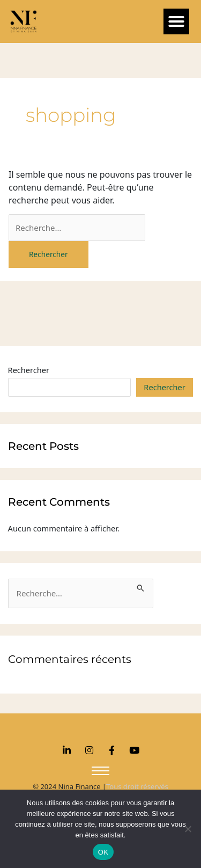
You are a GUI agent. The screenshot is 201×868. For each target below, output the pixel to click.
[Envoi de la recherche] (141, 586)
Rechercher (29, 370)
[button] (176, 21)
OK (103, 852)
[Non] (188, 829)
